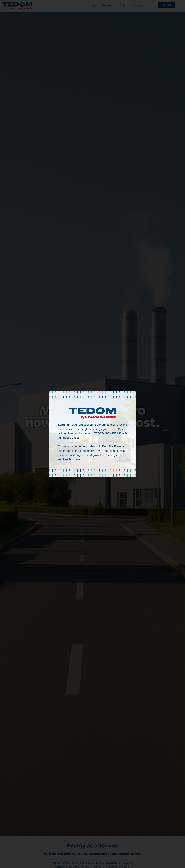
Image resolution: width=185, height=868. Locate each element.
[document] (92, 434)
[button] (132, 395)
